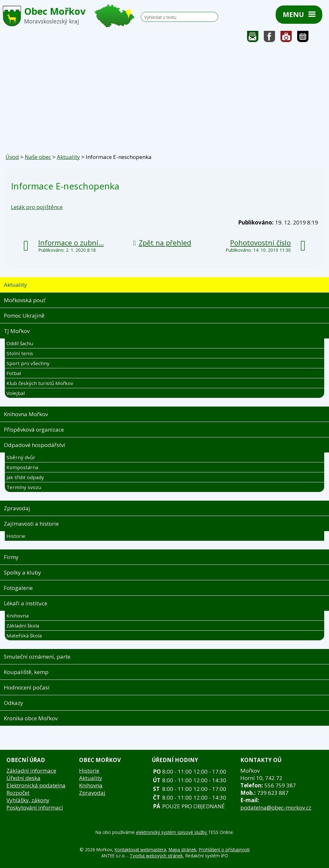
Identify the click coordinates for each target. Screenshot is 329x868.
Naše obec (38, 157)
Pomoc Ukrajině (24, 316)
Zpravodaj (17, 508)
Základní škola (23, 626)
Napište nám (253, 38)
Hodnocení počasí (27, 687)
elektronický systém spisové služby (172, 832)
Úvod (12, 157)
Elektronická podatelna (36, 785)
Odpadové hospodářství (35, 445)
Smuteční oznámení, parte (37, 657)
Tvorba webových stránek (156, 856)
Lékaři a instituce (26, 603)
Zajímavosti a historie (31, 524)
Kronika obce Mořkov (31, 718)
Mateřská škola (24, 636)
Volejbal (16, 393)
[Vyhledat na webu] (177, 17)
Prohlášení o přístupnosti (224, 850)
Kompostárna (22, 467)
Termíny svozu (24, 487)
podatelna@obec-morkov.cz (276, 807)
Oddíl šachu (20, 343)
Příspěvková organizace (34, 430)
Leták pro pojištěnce (37, 207)
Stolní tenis (20, 353)
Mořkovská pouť (25, 300)
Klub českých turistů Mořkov (40, 383)
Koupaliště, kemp (26, 672)
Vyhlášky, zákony (28, 800)
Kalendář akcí (303, 38)
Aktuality (68, 157)
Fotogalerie (286, 38)
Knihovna (18, 616)
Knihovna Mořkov (26, 414)
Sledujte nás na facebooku (270, 38)
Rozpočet (18, 793)
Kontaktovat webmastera (140, 850)
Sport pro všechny (28, 363)
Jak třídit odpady (25, 477)
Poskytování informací (35, 807)
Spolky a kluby (22, 572)
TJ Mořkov (17, 331)
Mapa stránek (182, 850)
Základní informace (31, 771)
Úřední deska (23, 778)
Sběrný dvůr (21, 457)
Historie (16, 536)
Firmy (11, 557)
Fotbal (14, 373)
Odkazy (13, 703)
